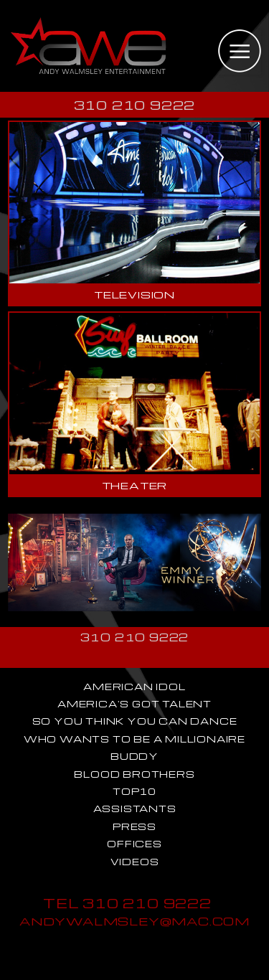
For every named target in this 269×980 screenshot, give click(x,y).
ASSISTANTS (135, 809)
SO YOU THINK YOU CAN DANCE (135, 721)
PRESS (134, 826)
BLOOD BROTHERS (134, 774)
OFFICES (134, 844)
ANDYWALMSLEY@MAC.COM (134, 921)
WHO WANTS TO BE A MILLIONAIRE (134, 739)
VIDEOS (135, 862)
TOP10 (134, 791)
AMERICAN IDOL (134, 687)
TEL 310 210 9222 (127, 903)
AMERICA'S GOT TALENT (134, 704)
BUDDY (134, 756)
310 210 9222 (135, 104)
